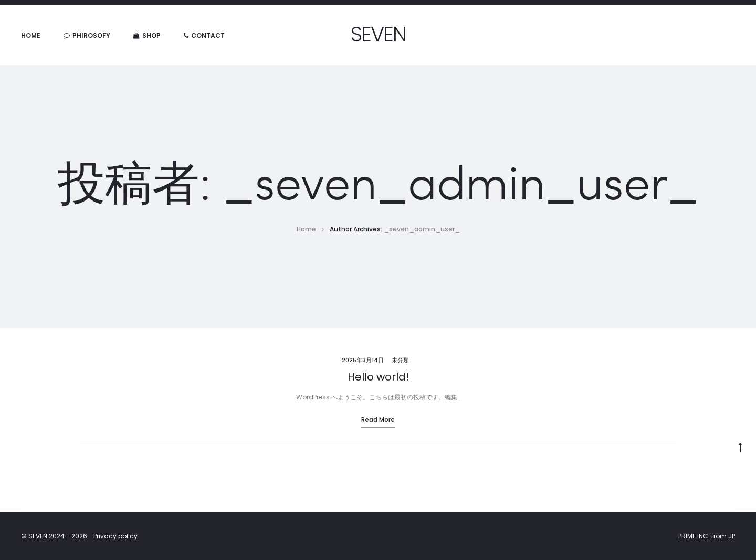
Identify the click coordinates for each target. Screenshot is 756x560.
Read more (378, 420)
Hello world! (378, 377)
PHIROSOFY (87, 35)
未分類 (400, 360)
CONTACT (204, 35)
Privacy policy (115, 536)
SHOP (147, 35)
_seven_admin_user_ (422, 229)
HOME (31, 35)
